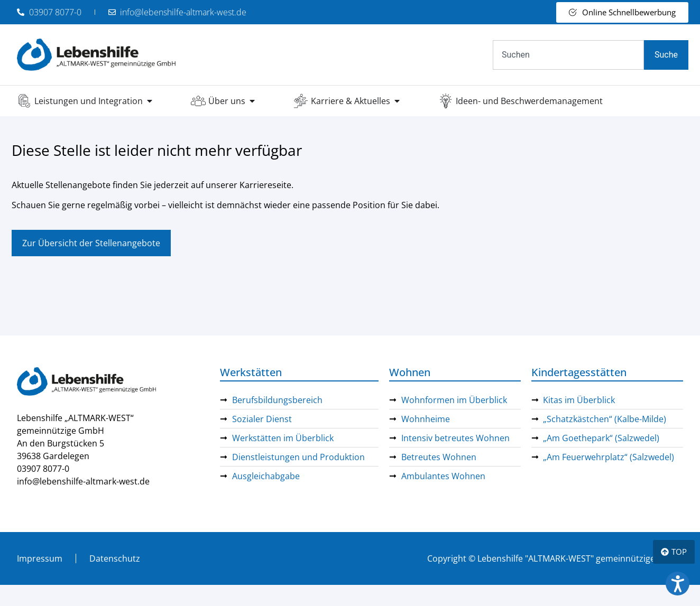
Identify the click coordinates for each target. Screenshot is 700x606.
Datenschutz (115, 558)
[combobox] (568, 55)
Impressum (40, 558)
